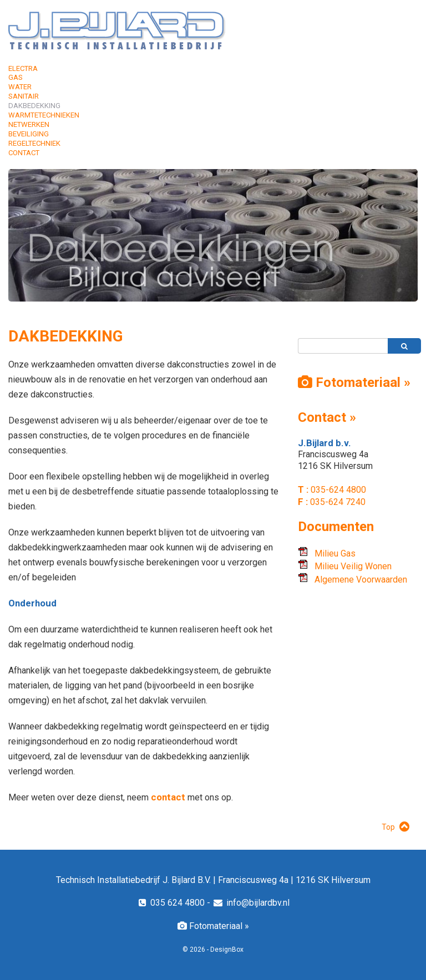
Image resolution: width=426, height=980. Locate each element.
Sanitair (24, 96)
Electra (23, 68)
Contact (24, 153)
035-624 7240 (337, 502)
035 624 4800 (171, 903)
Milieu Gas (327, 553)
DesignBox (227, 950)
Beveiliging (29, 134)
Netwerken (29, 124)
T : (303, 489)
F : (303, 502)
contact (169, 797)
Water (20, 87)
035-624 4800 (337, 490)
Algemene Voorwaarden (353, 580)
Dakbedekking (34, 106)
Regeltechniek (34, 143)
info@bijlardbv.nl (251, 903)
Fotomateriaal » (213, 926)
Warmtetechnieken (44, 115)
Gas (16, 77)
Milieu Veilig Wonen (345, 566)
